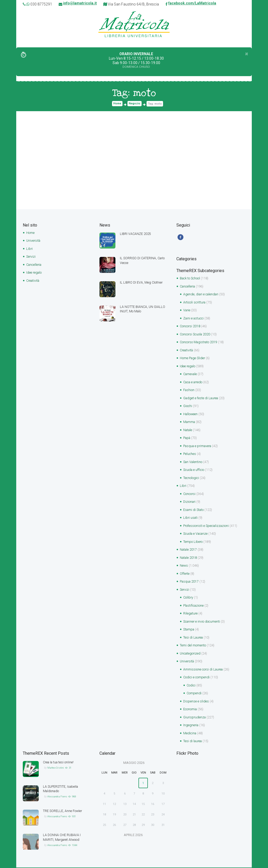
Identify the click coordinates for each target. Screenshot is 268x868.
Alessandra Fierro (58, 797)
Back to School (190, 279)
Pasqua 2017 (190, 582)
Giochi (188, 406)
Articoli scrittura (195, 303)
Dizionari (190, 502)
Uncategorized (191, 654)
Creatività (33, 281)
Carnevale (191, 374)
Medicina (190, 734)
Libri (30, 249)
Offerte (185, 574)
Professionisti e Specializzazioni (207, 526)
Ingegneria (191, 726)
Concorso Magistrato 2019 (199, 343)
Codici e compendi (197, 678)
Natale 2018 (189, 558)
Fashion (189, 390)
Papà (187, 438)
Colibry (188, 598)
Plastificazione (194, 606)
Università (34, 241)
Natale (188, 430)
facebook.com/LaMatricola (192, 4)
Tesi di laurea (193, 742)
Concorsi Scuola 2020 (196, 335)
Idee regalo (34, 273)
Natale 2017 (189, 550)
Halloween (191, 415)
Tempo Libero (193, 542)
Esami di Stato (194, 510)
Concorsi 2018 (190, 327)
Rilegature (191, 614)
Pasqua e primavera (199, 446)
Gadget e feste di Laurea (202, 399)
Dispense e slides (196, 702)
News (184, 566)
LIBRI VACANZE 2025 (136, 234)
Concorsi (190, 494)
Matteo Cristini (56, 768)
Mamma (190, 422)
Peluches (190, 454)
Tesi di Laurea (194, 638)
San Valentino (193, 462)
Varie (187, 311)
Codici (191, 686)
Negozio (135, 104)
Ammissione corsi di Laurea (204, 670)
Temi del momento (193, 646)
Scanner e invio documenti (202, 622)
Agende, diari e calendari (202, 295)
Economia (190, 710)
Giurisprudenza (195, 718)
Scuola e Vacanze (196, 534)
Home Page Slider (193, 359)
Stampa (189, 630)
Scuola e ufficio (194, 470)
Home (117, 104)
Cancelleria (35, 265)
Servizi (31, 257)
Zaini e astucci (194, 319)
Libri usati (191, 518)
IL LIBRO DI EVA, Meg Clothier (142, 283)
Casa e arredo (194, 383)
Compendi (194, 694)
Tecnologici (191, 478)
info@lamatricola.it (80, 4)
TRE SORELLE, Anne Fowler (63, 811)
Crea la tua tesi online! (59, 763)
